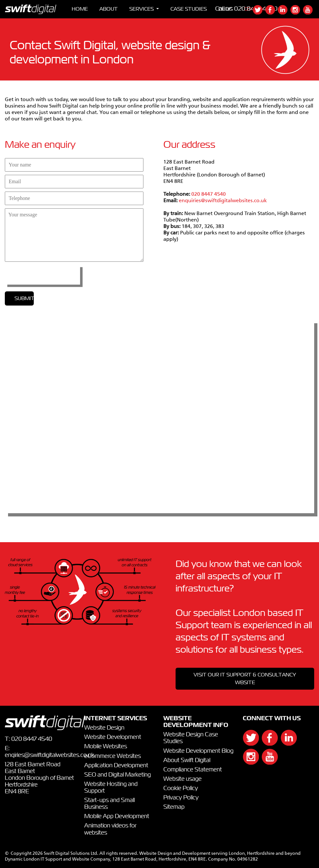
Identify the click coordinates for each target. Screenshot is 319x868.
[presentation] (42, 275)
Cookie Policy (181, 788)
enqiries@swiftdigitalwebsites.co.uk (50, 755)
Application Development (116, 766)
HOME (80, 9)
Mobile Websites (106, 747)
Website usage (182, 779)
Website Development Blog (198, 751)
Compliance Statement (193, 770)
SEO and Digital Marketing (118, 775)
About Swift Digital (187, 760)
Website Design (104, 728)
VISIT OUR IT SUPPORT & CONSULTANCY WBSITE (245, 679)
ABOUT (109, 9)
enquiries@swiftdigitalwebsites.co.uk (223, 201)
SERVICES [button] (142, 9)
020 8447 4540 (209, 194)
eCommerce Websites (113, 756)
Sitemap (174, 807)
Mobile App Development (117, 816)
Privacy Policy (181, 798)
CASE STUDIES (189, 9)
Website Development (113, 737)
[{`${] (259, 13)
